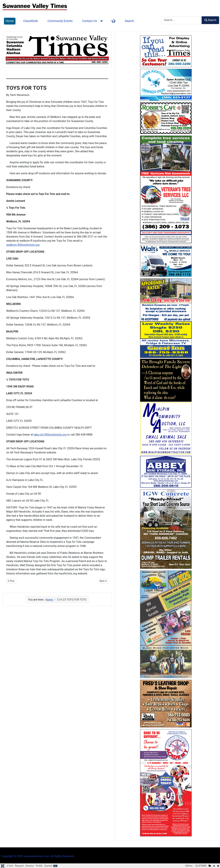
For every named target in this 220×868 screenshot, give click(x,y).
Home (10, 21)
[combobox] (181, 20)
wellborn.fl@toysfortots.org (23, 245)
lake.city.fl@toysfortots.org (50, 435)
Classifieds (31, 21)
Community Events (60, 21)
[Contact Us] (101, 21)
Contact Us (90, 21)
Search (129, 21)
